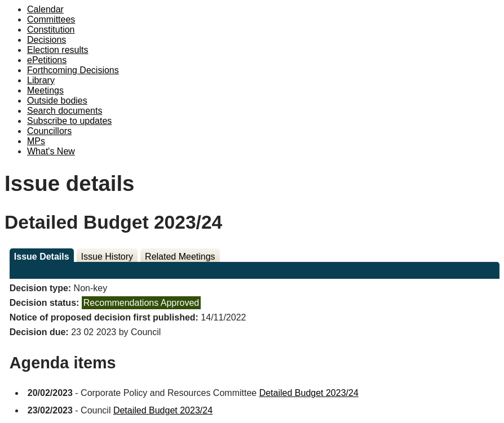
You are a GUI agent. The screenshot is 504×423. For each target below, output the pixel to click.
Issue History (107, 257)
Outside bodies (57, 101)
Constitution (51, 30)
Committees (51, 19)
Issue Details (42, 257)
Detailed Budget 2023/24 (309, 393)
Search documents (65, 111)
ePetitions (47, 60)
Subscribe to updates (69, 121)
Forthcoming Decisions (73, 70)
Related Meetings (180, 257)
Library (41, 80)
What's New (51, 151)
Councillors (49, 131)
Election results (58, 50)
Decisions (47, 40)
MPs (36, 141)
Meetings (45, 90)
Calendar (45, 9)
